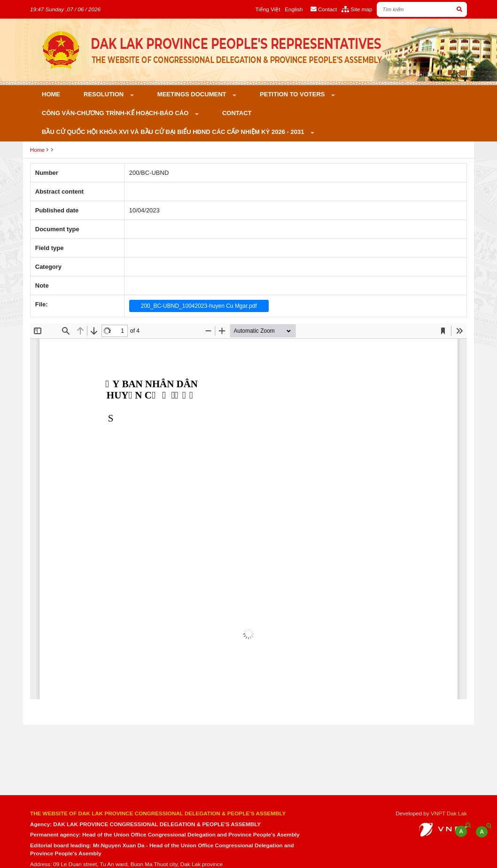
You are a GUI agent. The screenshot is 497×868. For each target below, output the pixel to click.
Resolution (105, 94)
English (294, 9)
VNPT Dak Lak (449, 813)
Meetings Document (193, 94)
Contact (237, 113)
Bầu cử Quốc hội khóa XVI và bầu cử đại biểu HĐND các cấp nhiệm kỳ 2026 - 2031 (174, 132)
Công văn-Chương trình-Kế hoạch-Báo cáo (116, 113)
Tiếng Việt (268, 9)
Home (51, 94)
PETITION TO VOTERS (293, 94)
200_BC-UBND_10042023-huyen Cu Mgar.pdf (199, 306)
